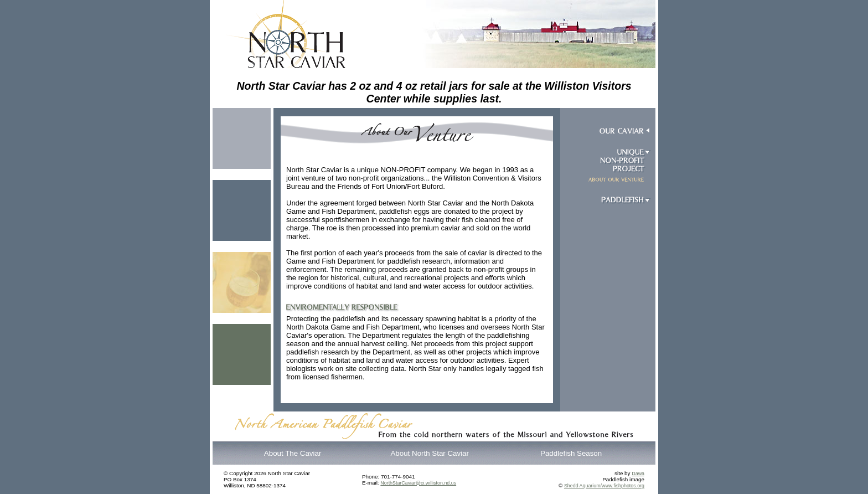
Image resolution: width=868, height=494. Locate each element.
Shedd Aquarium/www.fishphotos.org (604, 486)
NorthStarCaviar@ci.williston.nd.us (418, 483)
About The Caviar (293, 453)
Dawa (638, 474)
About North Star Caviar (430, 453)
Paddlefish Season (571, 453)
